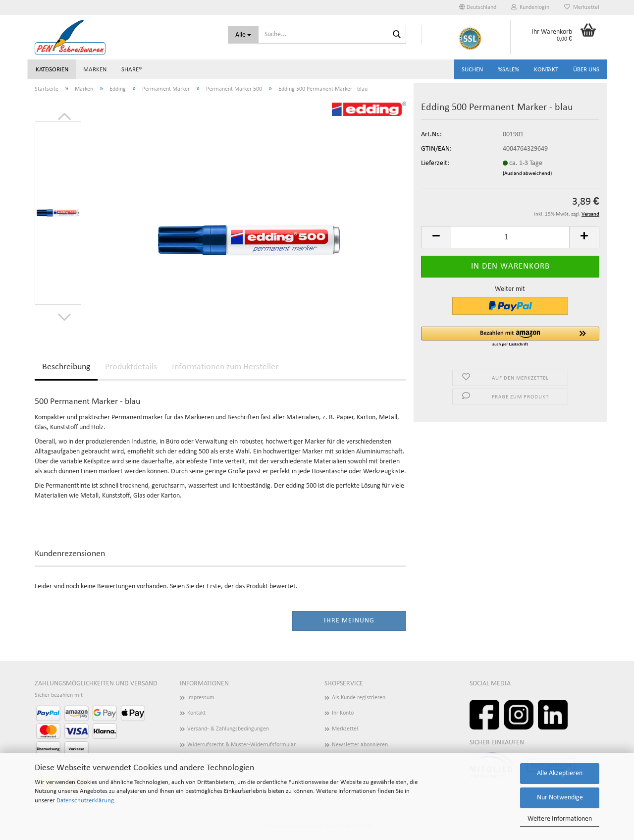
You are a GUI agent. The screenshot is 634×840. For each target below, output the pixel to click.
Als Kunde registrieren (359, 698)
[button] (478, 7)
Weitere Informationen (560, 819)
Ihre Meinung (349, 621)
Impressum (201, 698)
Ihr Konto (343, 713)
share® (132, 70)
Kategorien (52, 70)
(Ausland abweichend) (527, 174)
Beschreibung (66, 367)
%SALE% (508, 70)
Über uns (586, 70)
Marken (95, 70)
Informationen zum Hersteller (225, 367)
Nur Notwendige (560, 798)
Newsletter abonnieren (360, 745)
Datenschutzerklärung (85, 801)
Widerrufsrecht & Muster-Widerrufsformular (241, 745)
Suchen (472, 70)
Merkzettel (582, 7)
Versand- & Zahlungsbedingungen (228, 729)
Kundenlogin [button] (530, 7)
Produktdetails (131, 367)
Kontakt (546, 70)
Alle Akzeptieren (560, 773)
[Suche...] (243, 35)
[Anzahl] (510, 237)
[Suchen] (397, 35)
